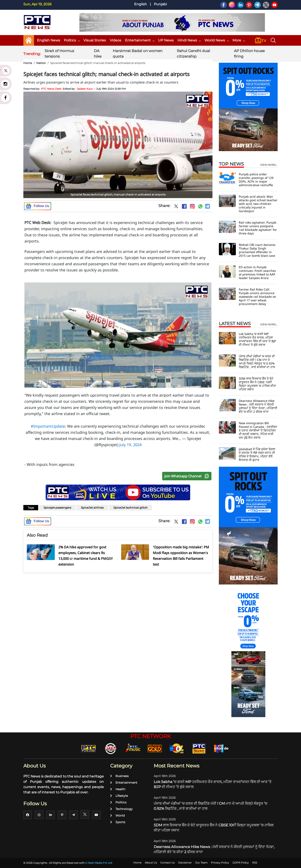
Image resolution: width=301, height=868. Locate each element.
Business (119, 776)
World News (217, 40)
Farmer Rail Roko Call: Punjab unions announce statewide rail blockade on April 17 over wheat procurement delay (257, 297)
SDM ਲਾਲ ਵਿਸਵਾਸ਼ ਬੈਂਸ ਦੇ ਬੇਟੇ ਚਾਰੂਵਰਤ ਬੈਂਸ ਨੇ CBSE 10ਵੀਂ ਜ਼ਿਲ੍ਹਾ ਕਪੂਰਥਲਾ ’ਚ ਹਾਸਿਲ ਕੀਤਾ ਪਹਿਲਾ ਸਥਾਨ (257, 384)
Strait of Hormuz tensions (59, 54)
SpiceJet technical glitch (130, 508)
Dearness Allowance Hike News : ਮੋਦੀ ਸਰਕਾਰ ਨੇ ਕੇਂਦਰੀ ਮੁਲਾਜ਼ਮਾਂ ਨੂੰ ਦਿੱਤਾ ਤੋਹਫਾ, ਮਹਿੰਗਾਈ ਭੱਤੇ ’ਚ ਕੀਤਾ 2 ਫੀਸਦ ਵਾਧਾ (258, 406)
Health (118, 789)
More (239, 40)
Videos (115, 40)
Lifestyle (119, 796)
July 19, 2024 (130, 445)
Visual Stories (95, 40)
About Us (151, 863)
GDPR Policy (241, 863)
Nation (41, 63)
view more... (269, 165)
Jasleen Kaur (85, 89)
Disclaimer (185, 863)
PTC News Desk (51, 89)
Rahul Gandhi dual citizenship (193, 54)
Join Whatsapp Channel (188, 476)
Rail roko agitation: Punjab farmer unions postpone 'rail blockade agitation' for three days (258, 228)
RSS (255, 863)
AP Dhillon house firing (249, 54)
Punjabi (160, 4)
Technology (121, 809)
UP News (166, 40)
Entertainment (140, 40)
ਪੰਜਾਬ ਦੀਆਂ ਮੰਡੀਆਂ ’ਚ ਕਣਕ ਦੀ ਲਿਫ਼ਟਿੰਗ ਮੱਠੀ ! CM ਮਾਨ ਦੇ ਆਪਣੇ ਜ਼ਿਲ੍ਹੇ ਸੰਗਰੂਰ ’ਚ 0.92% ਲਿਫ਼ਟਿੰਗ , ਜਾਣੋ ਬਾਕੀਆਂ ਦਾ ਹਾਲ (257, 362)
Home (28, 63)
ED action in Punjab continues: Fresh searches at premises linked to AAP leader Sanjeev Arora (257, 272)
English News (49, 40)
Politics (72, 40)
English (141, 4)
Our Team (201, 863)
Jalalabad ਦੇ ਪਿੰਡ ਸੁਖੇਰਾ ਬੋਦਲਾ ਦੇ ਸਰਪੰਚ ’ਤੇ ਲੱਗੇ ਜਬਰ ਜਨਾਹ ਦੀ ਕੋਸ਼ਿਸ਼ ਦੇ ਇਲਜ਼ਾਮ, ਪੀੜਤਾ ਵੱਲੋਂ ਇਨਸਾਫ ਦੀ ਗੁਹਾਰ (257, 454)
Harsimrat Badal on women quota (138, 54)
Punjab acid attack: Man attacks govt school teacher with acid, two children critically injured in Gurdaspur (258, 204)
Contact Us (167, 863)
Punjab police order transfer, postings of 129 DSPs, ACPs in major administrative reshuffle (256, 180)
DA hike (98, 54)
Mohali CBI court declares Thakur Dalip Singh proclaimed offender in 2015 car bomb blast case (257, 250)
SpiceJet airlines (92, 508)
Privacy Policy (220, 863)
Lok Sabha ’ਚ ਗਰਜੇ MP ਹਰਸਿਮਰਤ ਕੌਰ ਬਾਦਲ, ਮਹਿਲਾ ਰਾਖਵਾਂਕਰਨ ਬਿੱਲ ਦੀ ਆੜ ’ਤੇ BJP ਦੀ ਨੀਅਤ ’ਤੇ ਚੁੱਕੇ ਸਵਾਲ (257, 339)
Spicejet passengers (57, 508)
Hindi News (189, 40)
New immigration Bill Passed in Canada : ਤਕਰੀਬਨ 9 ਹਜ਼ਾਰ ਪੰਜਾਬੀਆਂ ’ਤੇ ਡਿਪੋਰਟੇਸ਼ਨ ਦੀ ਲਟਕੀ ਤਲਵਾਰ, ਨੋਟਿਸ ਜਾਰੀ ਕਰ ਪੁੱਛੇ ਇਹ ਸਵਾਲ (258, 430)
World (117, 816)
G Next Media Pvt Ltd (99, 863)
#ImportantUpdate (48, 426)
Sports (118, 822)
